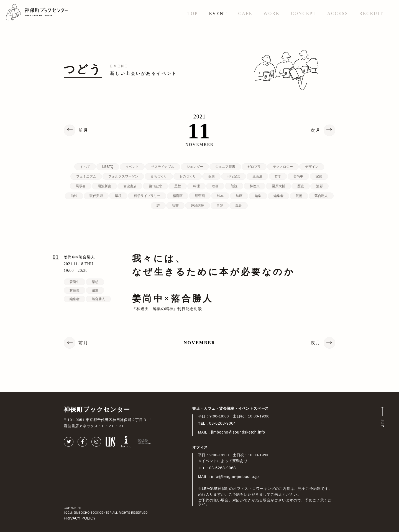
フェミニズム (86, 176)
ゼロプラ (254, 167)
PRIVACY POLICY (80, 518)
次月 (316, 130)
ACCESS (338, 13)
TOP (193, 13)
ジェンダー (195, 167)
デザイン (312, 167)
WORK (272, 13)
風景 (239, 206)
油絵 (74, 196)
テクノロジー (283, 167)
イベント (132, 167)
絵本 (220, 196)
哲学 (278, 176)
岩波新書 (104, 186)
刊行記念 (234, 176)
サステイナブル (163, 167)
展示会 (81, 186)
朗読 (234, 186)
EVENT (218, 13)
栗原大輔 (278, 186)
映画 (215, 186)
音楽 (220, 206)
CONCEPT (304, 13)
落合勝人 (321, 196)
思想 (178, 186)
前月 (83, 130)
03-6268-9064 (223, 423)
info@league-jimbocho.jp (235, 477)
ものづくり (188, 176)
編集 (258, 196)
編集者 (278, 196)
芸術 (299, 196)
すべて (85, 167)
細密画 (200, 196)
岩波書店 (130, 186)
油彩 (319, 186)
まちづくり (159, 176)
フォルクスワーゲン (123, 176)
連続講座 (198, 206)
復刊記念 (155, 186)
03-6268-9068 (223, 468)
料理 (196, 186)
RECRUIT (371, 13)
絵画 (239, 196)
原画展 (257, 176)
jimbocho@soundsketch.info (238, 432)
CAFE (245, 13)
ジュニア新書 (225, 167)
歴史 (301, 186)
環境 (118, 196)
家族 (319, 176)
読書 (175, 206)
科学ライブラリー (147, 196)
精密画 (178, 196)
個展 (211, 176)
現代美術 (96, 196)
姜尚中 (298, 176)
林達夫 (255, 186)
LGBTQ (108, 167)
